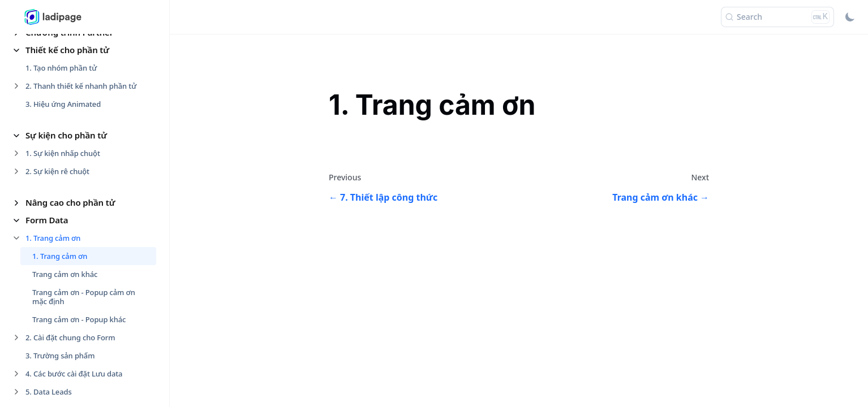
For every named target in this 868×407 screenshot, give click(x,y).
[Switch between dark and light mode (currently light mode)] (850, 17)
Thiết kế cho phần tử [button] (67, 50)
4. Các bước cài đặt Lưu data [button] (74, 374)
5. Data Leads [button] (49, 392)
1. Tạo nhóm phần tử (61, 68)
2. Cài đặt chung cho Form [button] (70, 337)
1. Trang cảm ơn (60, 256)
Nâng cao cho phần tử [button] (70, 202)
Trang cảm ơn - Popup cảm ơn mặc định (84, 297)
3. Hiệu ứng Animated (63, 104)
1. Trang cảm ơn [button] (53, 238)
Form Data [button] (47, 220)
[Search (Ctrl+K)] (777, 17)
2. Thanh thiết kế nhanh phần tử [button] (81, 86)
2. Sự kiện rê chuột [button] (57, 171)
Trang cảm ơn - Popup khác (79, 319)
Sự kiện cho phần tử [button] (66, 135)
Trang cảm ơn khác (65, 274)
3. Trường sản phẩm (60, 356)
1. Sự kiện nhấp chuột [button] (63, 153)
